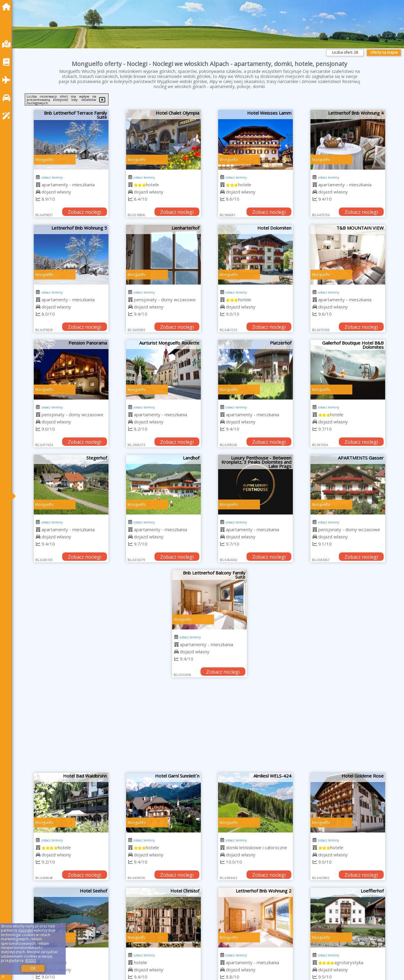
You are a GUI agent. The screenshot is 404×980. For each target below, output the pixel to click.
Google (26, 930)
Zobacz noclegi (85, 212)
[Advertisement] (209, 728)
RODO (31, 960)
